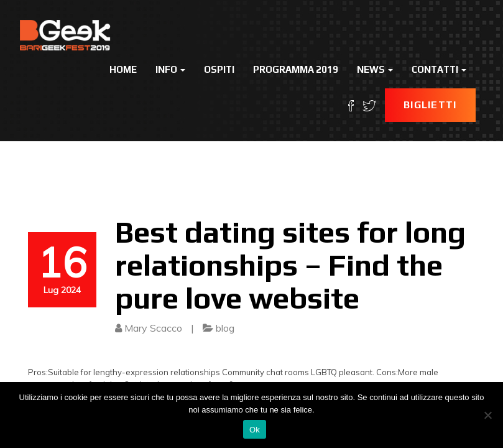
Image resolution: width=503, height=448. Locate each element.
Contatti (439, 69)
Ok (255, 430)
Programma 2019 (296, 69)
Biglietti (430, 105)
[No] (487, 415)
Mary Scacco (153, 328)
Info (170, 69)
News (375, 69)
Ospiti (219, 69)
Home (123, 69)
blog (225, 328)
